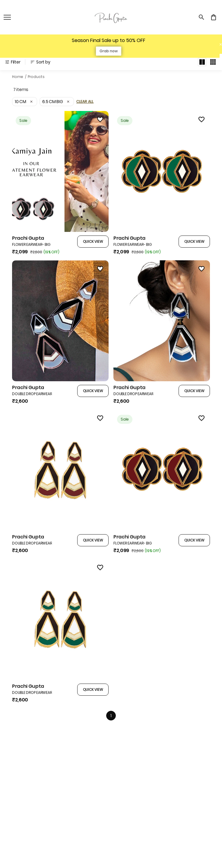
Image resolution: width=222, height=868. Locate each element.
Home (18, 77)
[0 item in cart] (214, 17)
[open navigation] (7, 17)
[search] (201, 17)
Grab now (109, 51)
